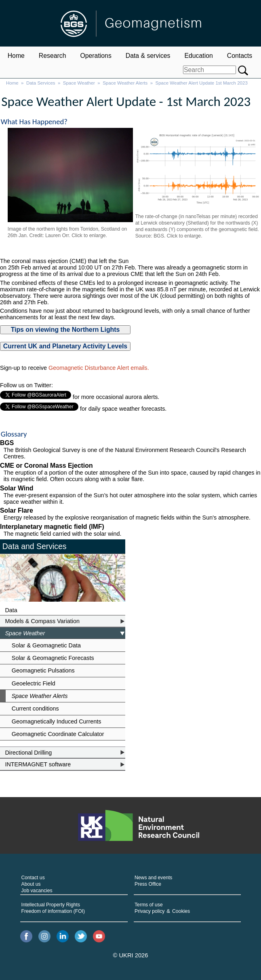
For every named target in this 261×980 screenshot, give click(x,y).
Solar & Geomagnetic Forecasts (53, 658)
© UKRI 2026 (131, 955)
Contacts (240, 56)
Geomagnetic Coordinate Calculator (58, 734)
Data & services (148, 56)
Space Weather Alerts (125, 83)
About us (31, 884)
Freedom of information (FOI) (53, 911)
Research (53, 56)
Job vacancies (37, 891)
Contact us (33, 878)
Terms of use (149, 905)
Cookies (181, 911)
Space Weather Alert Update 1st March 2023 (202, 83)
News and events (153, 878)
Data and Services (35, 546)
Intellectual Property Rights (51, 905)
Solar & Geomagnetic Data (46, 645)
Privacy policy (149, 911)
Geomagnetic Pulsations (43, 670)
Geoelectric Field (34, 683)
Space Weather (79, 83)
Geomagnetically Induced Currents (57, 721)
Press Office (148, 884)
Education (198, 56)
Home (16, 56)
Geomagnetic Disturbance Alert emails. (99, 368)
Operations (96, 56)
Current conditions (35, 708)
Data (11, 610)
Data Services (41, 83)
